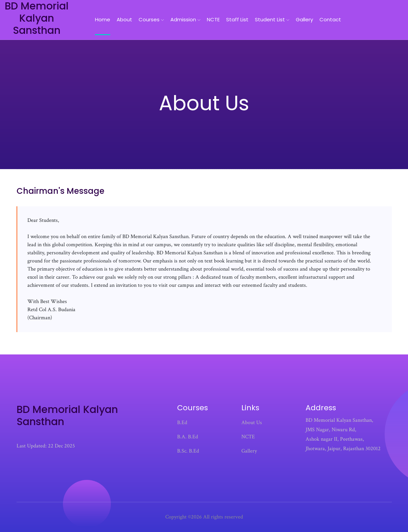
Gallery (304, 19)
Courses (151, 19)
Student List (272, 19)
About (124, 19)
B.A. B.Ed (188, 437)
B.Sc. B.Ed (188, 451)
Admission (185, 19)
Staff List (237, 19)
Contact (330, 19)
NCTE (213, 19)
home (103, 19)
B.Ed (182, 423)
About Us (252, 423)
